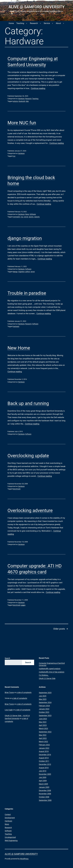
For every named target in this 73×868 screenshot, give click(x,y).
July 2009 (43, 777)
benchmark (17, 489)
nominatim (17, 217)
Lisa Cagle (9, 710)
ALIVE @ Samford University (36, 7)
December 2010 (45, 764)
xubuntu (37, 217)
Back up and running (28, 403)
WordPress (24, 859)
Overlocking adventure (30, 510)
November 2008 (45, 794)
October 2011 (44, 761)
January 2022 (44, 748)
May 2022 (43, 735)
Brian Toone (9, 692)
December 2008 (45, 790)
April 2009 (43, 781)
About (58, 23)
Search (7, 658)
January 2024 (44, 709)
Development (10, 818)
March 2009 (43, 784)
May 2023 (43, 722)
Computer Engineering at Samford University (52, 664)
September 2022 (45, 732)
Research (34, 23)
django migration (25, 238)
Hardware (21, 99)
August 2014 (44, 758)
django (15, 272)
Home (11, 23)
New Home (19, 348)
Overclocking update (28, 456)
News (27, 214)
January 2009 (44, 787)
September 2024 (45, 702)
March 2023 (43, 728)
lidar (27, 101)
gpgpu (23, 605)
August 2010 (44, 768)
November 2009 (45, 774)
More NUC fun (22, 123)
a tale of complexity (24, 692)
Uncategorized (10, 837)
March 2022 (43, 742)
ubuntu (31, 217)
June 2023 (43, 719)
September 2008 (45, 800)
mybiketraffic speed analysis (50, 669)
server (26, 217)
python (28, 272)
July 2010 (43, 771)
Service (47, 23)
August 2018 (44, 751)
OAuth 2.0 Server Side (47, 678)
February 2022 (44, 745)
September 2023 (45, 716)
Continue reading (38, 88)
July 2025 (43, 696)
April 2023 (43, 725)
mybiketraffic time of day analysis (52, 672)
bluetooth (22, 101)
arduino (15, 101)
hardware (16, 326)
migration (21, 272)
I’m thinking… (44, 675)
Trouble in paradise (27, 293)
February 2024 (44, 706)
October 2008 (44, 797)
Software (33, 214)
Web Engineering (11, 840)
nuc (14, 156)
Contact (8, 814)
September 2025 (45, 693)
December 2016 (45, 755)
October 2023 (44, 712)
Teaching (20, 23)
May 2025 (43, 699)
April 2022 (43, 738)
